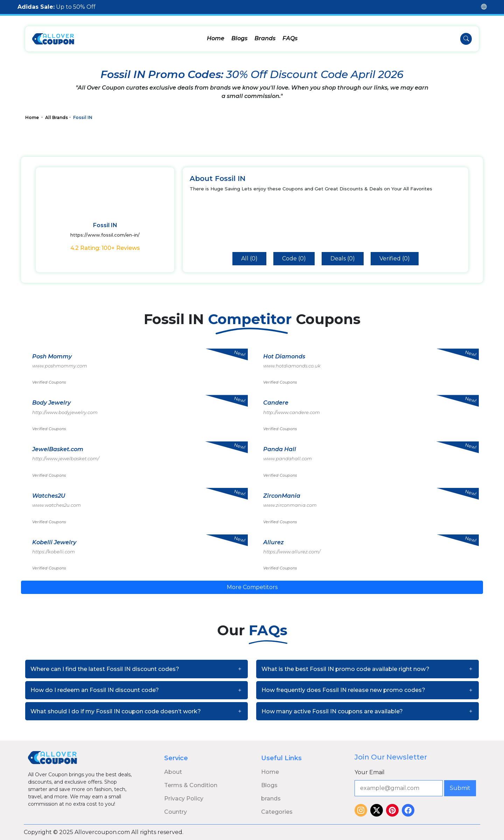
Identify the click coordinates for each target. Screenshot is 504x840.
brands (271, 799)
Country (176, 812)
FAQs (290, 38)
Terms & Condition (191, 785)
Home (216, 38)
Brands (265, 38)
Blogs (239, 38)
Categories (277, 812)
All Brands (57, 117)
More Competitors (252, 587)
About (173, 772)
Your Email (370, 772)
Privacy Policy (184, 799)
